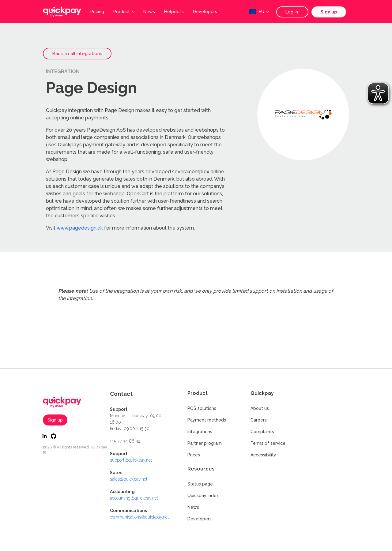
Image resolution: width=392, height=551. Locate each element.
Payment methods (207, 420)
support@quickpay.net (131, 460)
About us (260, 408)
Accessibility (263, 455)
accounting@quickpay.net (134, 498)
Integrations (200, 432)
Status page (200, 484)
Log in (292, 12)
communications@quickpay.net (139, 517)
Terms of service (268, 443)
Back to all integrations (77, 54)
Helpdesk (174, 12)
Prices (194, 455)
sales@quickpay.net (129, 479)
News (149, 12)
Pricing (97, 12)
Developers (205, 12)
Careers (259, 420)
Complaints (262, 432)
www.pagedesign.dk (80, 228)
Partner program (205, 443)
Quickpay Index (203, 496)
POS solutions (202, 408)
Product (124, 12)
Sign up (329, 12)
